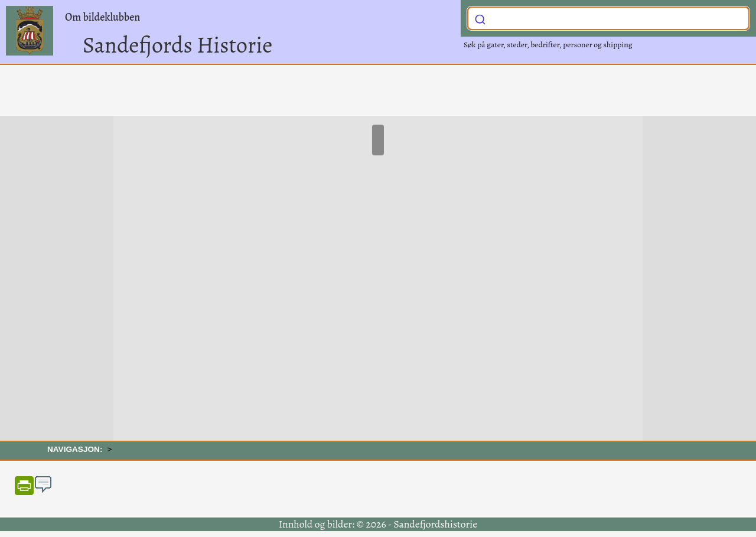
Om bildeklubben (102, 17)
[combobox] (608, 18)
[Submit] (480, 17)
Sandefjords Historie (177, 45)
